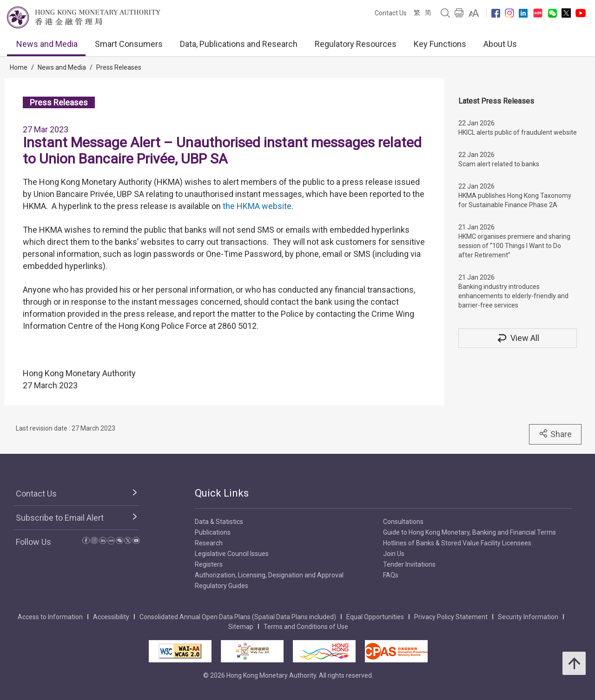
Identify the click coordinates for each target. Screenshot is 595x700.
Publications (213, 532)
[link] (474, 13)
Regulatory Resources (356, 44)
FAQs (391, 575)
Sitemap (241, 627)
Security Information (528, 617)
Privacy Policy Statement (451, 617)
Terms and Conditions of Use (306, 627)
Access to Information (50, 617)
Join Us (394, 554)
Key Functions (440, 44)
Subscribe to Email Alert (60, 518)
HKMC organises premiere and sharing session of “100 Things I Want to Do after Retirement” (514, 246)
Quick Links (222, 493)
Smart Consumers (129, 44)
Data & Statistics (219, 522)
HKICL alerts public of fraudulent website (518, 132)
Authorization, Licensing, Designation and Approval (269, 575)
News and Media (47, 44)
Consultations (403, 522)
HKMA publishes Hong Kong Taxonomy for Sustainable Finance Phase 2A (515, 200)
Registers (209, 564)
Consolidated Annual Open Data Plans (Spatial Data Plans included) (238, 617)
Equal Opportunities (375, 617)
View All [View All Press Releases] (518, 338)
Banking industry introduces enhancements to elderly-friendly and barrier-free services (513, 296)
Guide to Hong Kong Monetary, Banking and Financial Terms (469, 532)
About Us (500, 44)
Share (555, 434)
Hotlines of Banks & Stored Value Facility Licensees (457, 543)
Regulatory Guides (221, 586)
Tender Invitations (409, 564)
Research (209, 543)
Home (19, 67)
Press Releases (119, 67)
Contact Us (391, 13)
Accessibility (111, 617)
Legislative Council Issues (232, 554)
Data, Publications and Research (239, 44)
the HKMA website (257, 206)
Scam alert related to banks (499, 164)
